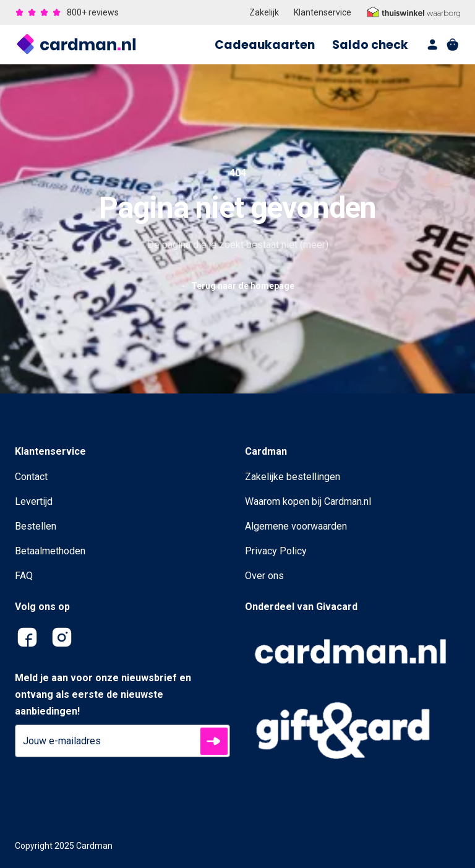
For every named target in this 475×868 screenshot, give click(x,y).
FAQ (24, 576)
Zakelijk (264, 12)
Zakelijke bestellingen (293, 477)
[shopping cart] (453, 45)
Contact (31, 477)
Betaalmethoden (50, 551)
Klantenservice (323, 12)
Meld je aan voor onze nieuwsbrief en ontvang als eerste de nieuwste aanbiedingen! (103, 694)
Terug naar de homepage (237, 286)
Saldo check (370, 45)
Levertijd (34, 501)
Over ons (264, 576)
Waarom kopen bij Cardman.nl (308, 501)
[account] (433, 45)
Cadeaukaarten (265, 45)
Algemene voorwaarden (296, 526)
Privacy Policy (276, 551)
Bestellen (36, 526)
